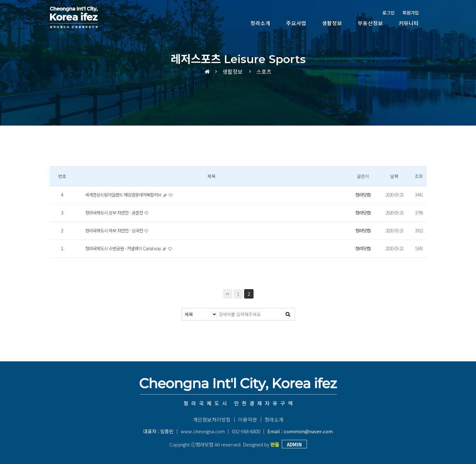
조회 (419, 176)
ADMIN (294, 444)
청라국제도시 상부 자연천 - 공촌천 (115, 213)
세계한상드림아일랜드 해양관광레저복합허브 (124, 195)
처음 (227, 294)
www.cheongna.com (203, 431)
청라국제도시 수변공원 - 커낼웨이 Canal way (123, 248)
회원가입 (411, 13)
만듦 (275, 444)
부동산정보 (370, 23)
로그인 (388, 13)
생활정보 (332, 23)
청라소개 (260, 23)
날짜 (394, 176)
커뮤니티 (409, 23)
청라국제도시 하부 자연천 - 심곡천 (115, 230)
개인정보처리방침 (212, 419)
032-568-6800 (246, 431)
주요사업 (296, 23)
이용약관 (248, 419)
